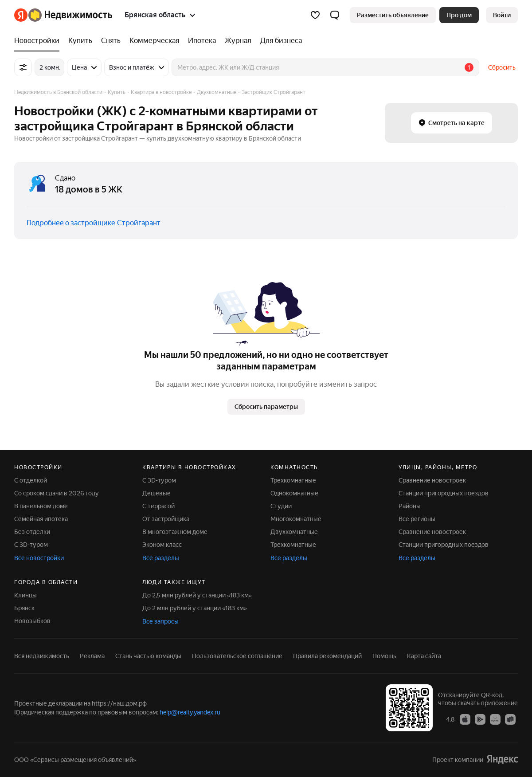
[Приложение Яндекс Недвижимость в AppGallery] (495, 719)
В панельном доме (41, 506)
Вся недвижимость (42, 656)
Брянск (24, 608)
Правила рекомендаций (327, 656)
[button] (335, 15)
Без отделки (32, 532)
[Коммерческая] (154, 41)
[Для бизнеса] (279, 41)
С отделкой (31, 480)
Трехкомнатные (293, 480)
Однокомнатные (294, 493)
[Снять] (111, 41)
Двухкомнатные (294, 532)
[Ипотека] (202, 41)
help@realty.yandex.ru (190, 712)
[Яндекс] (21, 15)
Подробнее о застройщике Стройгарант (94, 223)
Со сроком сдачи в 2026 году (57, 493)
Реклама (92, 656)
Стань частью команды (148, 656)
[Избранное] (315, 15)
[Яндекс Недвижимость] (70, 15)
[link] (502, 15)
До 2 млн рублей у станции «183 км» (195, 608)
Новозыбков (32, 621)
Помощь (384, 656)
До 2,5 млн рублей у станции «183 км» (197, 595)
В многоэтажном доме (175, 532)
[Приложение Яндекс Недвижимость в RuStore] (510, 719)
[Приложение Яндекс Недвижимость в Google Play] (480, 719)
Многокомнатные (296, 519)
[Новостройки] (39, 41)
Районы (410, 506)
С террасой (158, 506)
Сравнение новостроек (432, 480)
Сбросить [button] (502, 67)
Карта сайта (424, 656)
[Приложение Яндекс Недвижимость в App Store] (465, 719)
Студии (281, 506)
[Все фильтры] (23, 67)
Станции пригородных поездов (444, 493)
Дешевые (156, 493)
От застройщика (166, 519)
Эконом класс (162, 545)
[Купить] (80, 41)
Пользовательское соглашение (237, 656)
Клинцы (25, 595)
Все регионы (417, 519)
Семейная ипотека (41, 519)
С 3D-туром (31, 545)
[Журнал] (238, 41)
